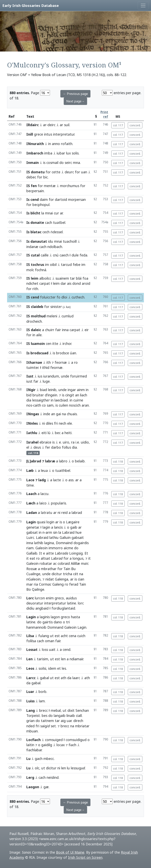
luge (46, 381)
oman (50, 641)
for (48, 172)
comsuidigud (76, 740)
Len (29, 659)
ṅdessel (57, 232)
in (50, 144)
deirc (52, 125)
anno (56, 144)
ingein (52, 395)
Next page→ (75, 101)
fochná (41, 270)
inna (65, 330)
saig (45, 726)
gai (58, 414)
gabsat (32, 532)
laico (43, 503)
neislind (53, 777)
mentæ (50, 186)
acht (64, 636)
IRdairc (33, 125)
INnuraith (35, 144)
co (44, 405)
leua (44, 470)
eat (32, 558)
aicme (68, 548)
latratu (47, 513)
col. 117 (118, 125)
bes (45, 716)
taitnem (47, 721)
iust (29, 381)
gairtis (48, 622)
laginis (45, 617)
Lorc (30, 598)
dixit (71, 710)
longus (78, 558)
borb (42, 692)
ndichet (32, 283)
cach (49, 222)
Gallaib (32, 553)
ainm (81, 390)
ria (36, 584)
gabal (44, 678)
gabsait (78, 537)
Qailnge (38, 589)
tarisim (43, 659)
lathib (39, 543)
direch (78, 721)
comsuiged (54, 740)
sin (55, 532)
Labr (62, 553)
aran (85, 405)
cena (73, 636)
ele (70, 423)
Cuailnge (33, 574)
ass (71, 480)
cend (67, 649)
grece (39, 134)
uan (84, 172)
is (44, 163)
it (28, 558)
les (64, 668)
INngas (33, 414)
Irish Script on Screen (85, 857)
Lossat (32, 649)
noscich (75, 405)
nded (30, 726)
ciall (79, 716)
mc (85, 563)
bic (46, 177)
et (59, 668)
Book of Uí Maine (70, 852)
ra (73, 442)
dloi (64, 297)
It (41, 553)
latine (72, 603)
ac (55, 563)
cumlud (68, 316)
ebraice (45, 442)
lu (68, 768)
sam (50, 405)
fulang (44, 636)
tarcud (66, 265)
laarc (76, 678)
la (43, 213)
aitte (50, 553)
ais (69, 283)
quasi (41, 522)
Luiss (30, 701)
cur (56, 213)
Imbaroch (35, 153)
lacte (57, 480)
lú (49, 433)
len (63, 659)
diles (49, 423)
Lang (31, 710)
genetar (33, 527)
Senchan (82, 710)
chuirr (50, 330)
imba (48, 153)
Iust (30, 376)
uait (52, 649)
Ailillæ (75, 563)
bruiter (38, 395)
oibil (53, 265)
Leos (30, 668)
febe (77, 265)
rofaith (67, 144)
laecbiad (61, 400)
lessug (78, 768)
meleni (52, 316)
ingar (72, 390)
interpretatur (64, 134)
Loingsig (76, 553)
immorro (56, 548)
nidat (50, 579)
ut (52, 636)
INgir (31, 390)
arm (49, 532)
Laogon (33, 787)
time (30, 485)
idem (52, 668)
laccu (45, 494)
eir (87, 330)
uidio (85, 442)
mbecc (49, 759)
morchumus (70, 186)
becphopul (41, 205)
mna (76, 163)
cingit (70, 395)
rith (35, 289)
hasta (75, 617)
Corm (45, 584)
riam (30, 548)
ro (76, 362)
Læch (31, 503)
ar (45, 125)
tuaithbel (63, 470)
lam (42, 701)
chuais (72, 414)
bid (29, 395)
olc (37, 768)
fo (58, 297)
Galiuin (65, 537)
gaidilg (47, 745)
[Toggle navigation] (143, 6)
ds (37, 447)
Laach (31, 494)
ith (49, 362)
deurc (69, 172)
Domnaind (64, 543)
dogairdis (81, 543)
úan (73, 353)
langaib (60, 716)
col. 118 (118, 462)
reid (64, 513)
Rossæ (32, 569)
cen (49, 344)
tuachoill (70, 241)
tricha (68, 574)
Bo (29, 589)
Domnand (55, 627)
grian (30, 721)
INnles (32, 423)
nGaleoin (33, 579)
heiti (68, 433)
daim (44, 199)
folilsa (31, 641)
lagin (46, 527)
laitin (30, 745)
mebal (56, 710)
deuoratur (35, 603)
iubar (61, 153)
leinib (52, 390)
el (28, 447)
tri (68, 622)
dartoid (61, 199)
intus (48, 134)
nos (29, 405)
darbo (56, 447)
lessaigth (41, 400)
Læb (30, 470)
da (69, 678)
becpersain (35, 191)
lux (68, 153)
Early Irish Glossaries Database (31, 5)
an (77, 395)
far (36, 381)
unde (65, 376)
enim (50, 598)
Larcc (31, 678)
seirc (68, 163)
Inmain (33, 163)
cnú (56, 255)
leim (56, 283)
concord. (135, 125)
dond (77, 283)
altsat (45, 558)
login (50, 522)
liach (84, 395)
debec (31, 177)
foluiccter (48, 297)
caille (45, 255)
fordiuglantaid (63, 608)
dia (29, 400)
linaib (71, 716)
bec (58, 433)
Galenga (62, 579)
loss (45, 649)
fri (56, 423)
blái (79, 278)
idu (51, 241)
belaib (80, 461)
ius (40, 376)
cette (56, 172)
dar (63, 283)
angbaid (42, 608)
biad (43, 390)
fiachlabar (34, 750)
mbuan (32, 731)
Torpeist (33, 716)
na (64, 414)
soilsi (42, 668)
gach (39, 759)
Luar (30, 692)
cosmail (52, 163)
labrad (77, 513)
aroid (86, 283)
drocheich (34, 321)
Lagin (31, 522)
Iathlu (32, 433)
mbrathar (49, 569)
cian (81, 579)
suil (67, 125)
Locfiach (34, 740)
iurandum (51, 376)
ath (64, 678)
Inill (30, 134)
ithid (46, 367)
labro (63, 461)
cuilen (63, 405)
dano (58, 622)
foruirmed (79, 376)
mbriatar (82, 726)
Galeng (58, 584)
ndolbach (55, 247)
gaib (74, 527)
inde (47, 414)
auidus (71, 598)
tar (72, 278)
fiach (72, 745)
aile (39, 335)
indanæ (32, 247)
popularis (58, 503)
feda (83, 255)
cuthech (78, 297)
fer (48, 447)
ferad (74, 584)
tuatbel (59, 222)
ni (43, 423)
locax (61, 745)
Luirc (30, 537)
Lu (28, 759)
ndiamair (76, 659)
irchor (67, 344)
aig (63, 721)
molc (30, 270)
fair (58, 330)
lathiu (54, 537)
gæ (46, 787)
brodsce (63, 353)
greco (59, 598)
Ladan (32, 513)
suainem (62, 278)
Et (86, 553)
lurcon (40, 598)
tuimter (32, 367)
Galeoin (41, 548)
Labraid (68, 532)
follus (66, 447)
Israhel (32, 442)
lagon (55, 617)
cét (76, 574)
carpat (45, 283)
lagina (49, 543)
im (47, 265)
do (62, 163)
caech (64, 255)
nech (63, 423)
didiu (30, 608)
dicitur (57, 574)
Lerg (30, 777)
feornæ (61, 362)
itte (55, 344)
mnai (49, 213)
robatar (46, 563)
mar (30, 584)
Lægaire (73, 522)
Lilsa (30, 636)
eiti (44, 433)
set (53, 726)
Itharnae (34, 362)
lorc (81, 603)
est (57, 636)
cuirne (78, 400)
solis (75, 153)
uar (69, 721)
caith (37, 405)
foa (85, 278)
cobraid (64, 563)
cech (46, 232)
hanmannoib (36, 627)
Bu (73, 569)
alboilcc (45, 278)
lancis (58, 527)
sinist (56, 307)
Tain (67, 569)
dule (75, 255)
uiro (66, 442)
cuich (81, 636)
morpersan (77, 199)
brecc (43, 710)
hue (79, 532)
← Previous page (75, 94)
